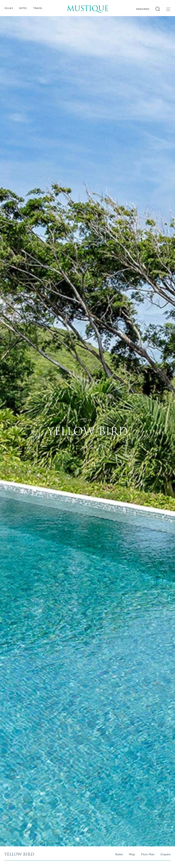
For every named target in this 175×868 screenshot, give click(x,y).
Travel (38, 8)
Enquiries (143, 9)
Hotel (23, 8)
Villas (9, 8)
